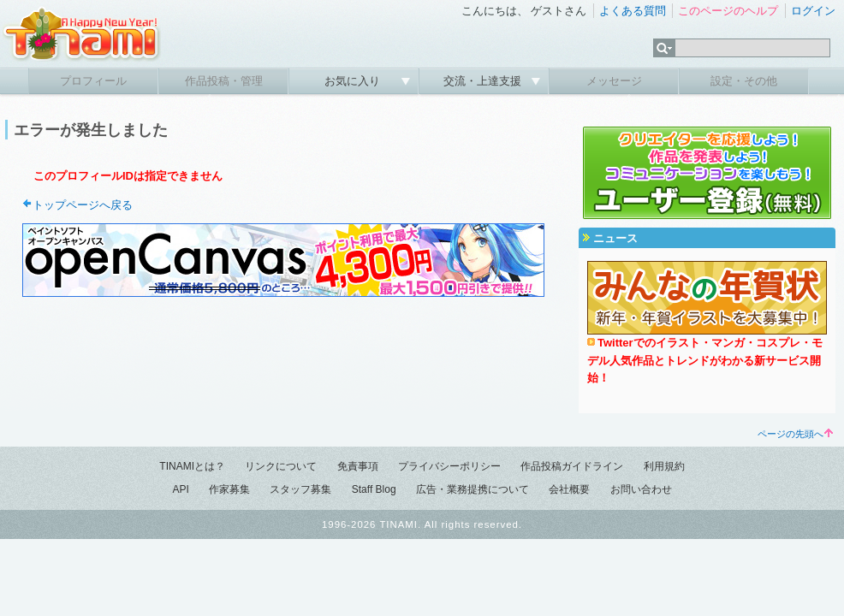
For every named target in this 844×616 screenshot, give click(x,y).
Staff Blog (374, 489)
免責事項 (358, 466)
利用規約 (664, 466)
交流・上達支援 (484, 81)
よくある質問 (633, 11)
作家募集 (229, 489)
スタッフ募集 (300, 489)
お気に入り (354, 81)
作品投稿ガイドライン (572, 466)
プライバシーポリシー (449, 466)
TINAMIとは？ (192, 466)
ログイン (813, 11)
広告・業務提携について (473, 489)
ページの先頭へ (795, 434)
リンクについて (281, 466)
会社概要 (569, 489)
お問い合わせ (641, 489)
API (180, 489)
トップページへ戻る (83, 205)
